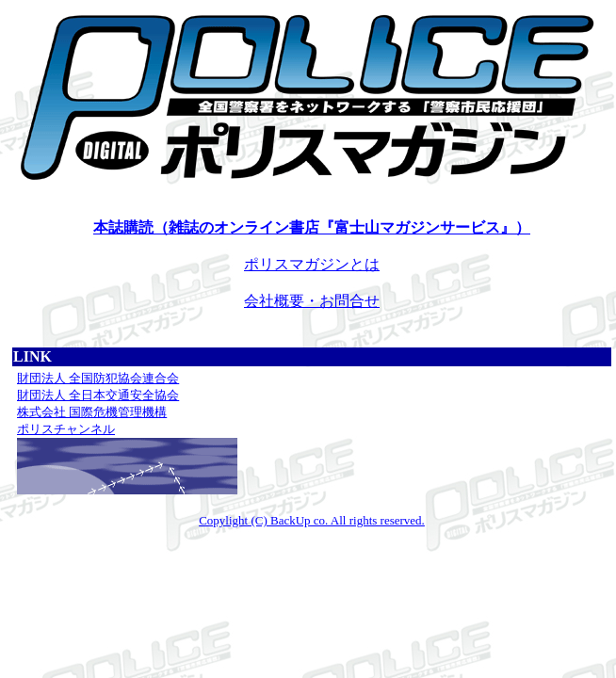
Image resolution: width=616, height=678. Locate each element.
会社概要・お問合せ (312, 301)
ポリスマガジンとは (312, 264)
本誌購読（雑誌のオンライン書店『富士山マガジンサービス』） (312, 227)
